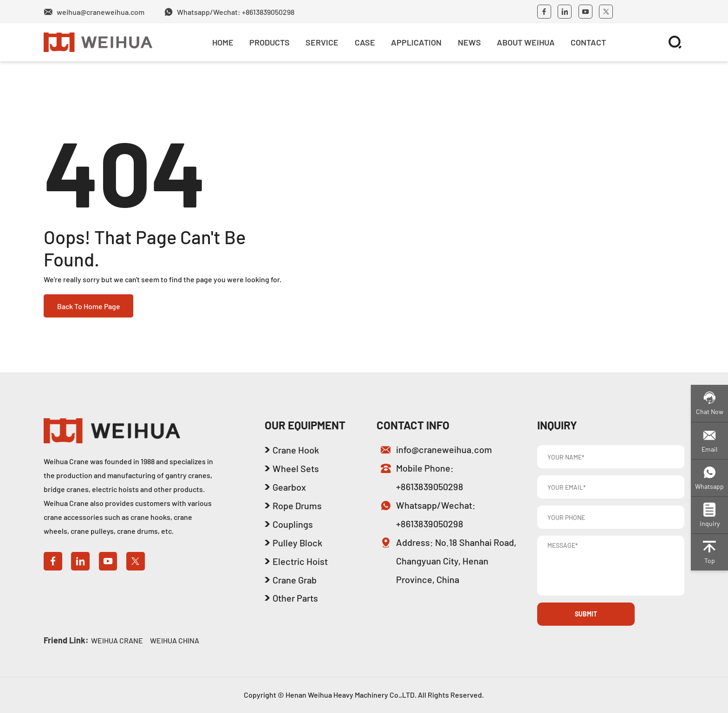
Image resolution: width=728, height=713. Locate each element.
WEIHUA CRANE (117, 640)
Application (416, 42)
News (469, 42)
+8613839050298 (430, 486)
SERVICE (322, 42)
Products (270, 42)
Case (365, 42)
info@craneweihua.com (444, 449)
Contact (588, 42)
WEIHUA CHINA (175, 640)
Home (223, 42)
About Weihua (526, 42)
